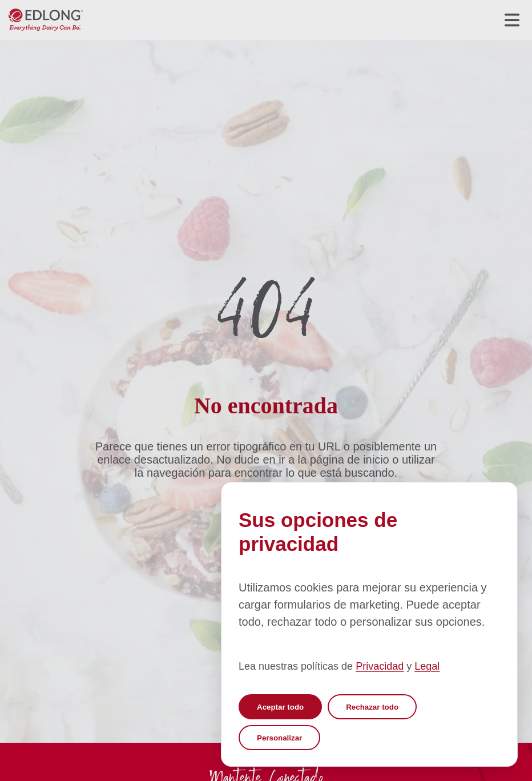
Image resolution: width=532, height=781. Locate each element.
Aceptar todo (280, 707)
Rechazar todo (372, 707)
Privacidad (380, 666)
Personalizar (279, 738)
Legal (427, 666)
